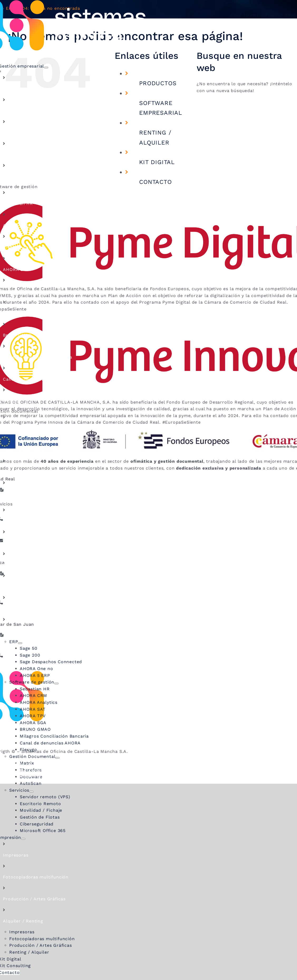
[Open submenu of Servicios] (31, 792)
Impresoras (16, 855)
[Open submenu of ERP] (20, 643)
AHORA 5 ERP (18, 177)
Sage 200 (13, 111)
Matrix (10, 428)
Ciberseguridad (20, 609)
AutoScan (14, 494)
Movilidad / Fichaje (24, 565)
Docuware (14, 472)
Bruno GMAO (17, 335)
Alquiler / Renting (23, 921)
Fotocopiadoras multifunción (36, 877)
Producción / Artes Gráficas (34, 899)
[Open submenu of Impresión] (23, 839)
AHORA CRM (17, 225)
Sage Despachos (21, 133)
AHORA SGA (16, 313)
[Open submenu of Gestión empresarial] (46, 68)
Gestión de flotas (22, 587)
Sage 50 (12, 89)
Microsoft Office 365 (26, 631)
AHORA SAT (16, 269)
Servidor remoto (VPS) (28, 521)
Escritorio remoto (23, 543)
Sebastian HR (18, 204)
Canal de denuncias (25, 379)
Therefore (14, 450)
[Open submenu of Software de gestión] (56, 683)
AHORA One (16, 155)
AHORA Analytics (22, 247)
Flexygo (12, 401)
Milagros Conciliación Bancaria (37, 357)
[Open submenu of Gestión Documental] (57, 758)
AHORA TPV (16, 291)
